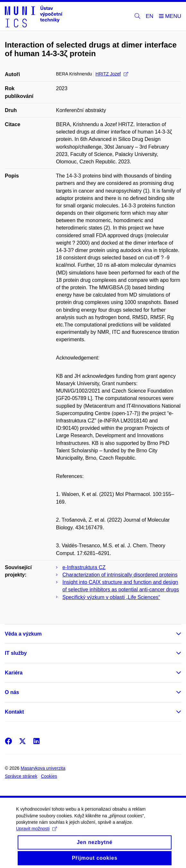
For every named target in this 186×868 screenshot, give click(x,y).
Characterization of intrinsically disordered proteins (120, 575)
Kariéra (14, 673)
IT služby (16, 653)
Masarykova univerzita (43, 768)
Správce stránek (21, 776)
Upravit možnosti (36, 837)
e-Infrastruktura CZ (84, 567)
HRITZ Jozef (112, 74)
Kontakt (14, 712)
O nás (12, 692)
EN (150, 16)
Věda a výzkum (23, 634)
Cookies (49, 776)
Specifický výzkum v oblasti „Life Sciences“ (111, 597)
